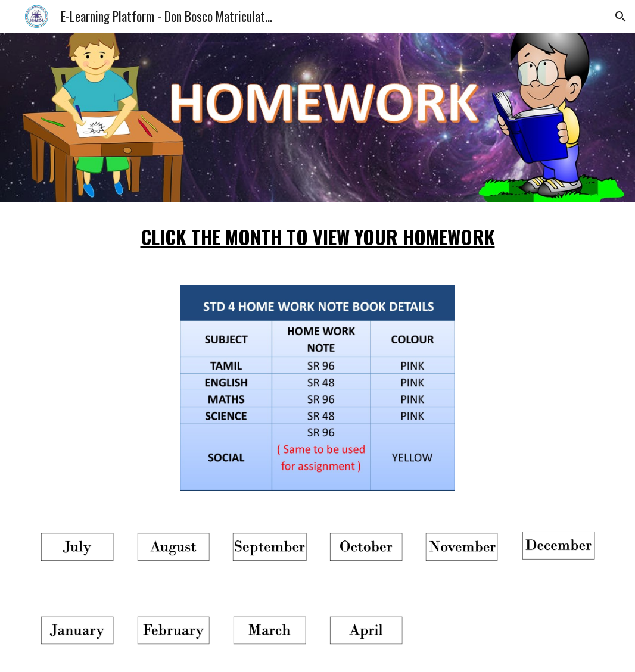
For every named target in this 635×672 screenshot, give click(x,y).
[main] (317, 237)
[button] (621, 17)
